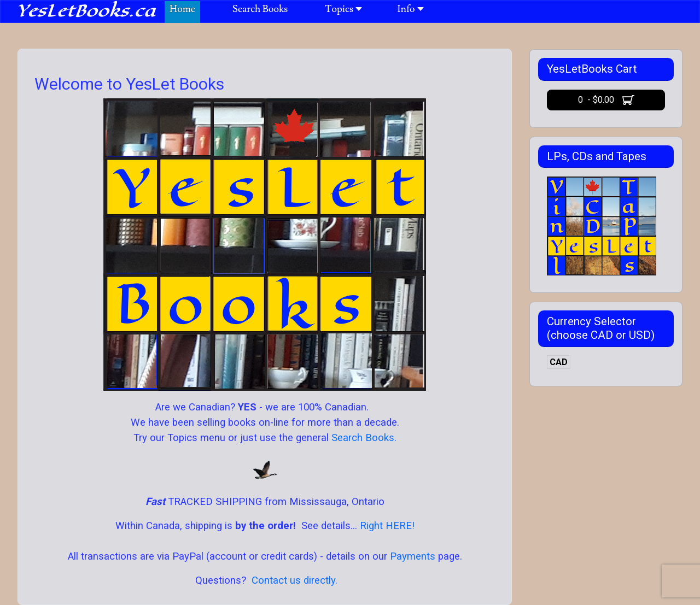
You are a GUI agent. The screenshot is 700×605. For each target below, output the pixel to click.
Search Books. (363, 438)
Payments (413, 556)
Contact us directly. (294, 580)
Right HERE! (387, 526)
